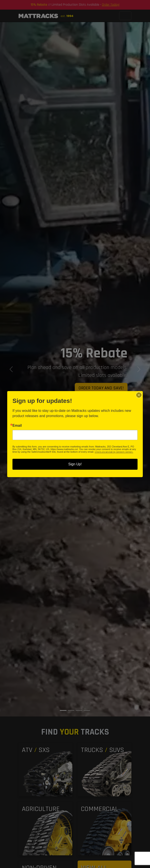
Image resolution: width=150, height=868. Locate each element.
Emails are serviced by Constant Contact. (114, 452)
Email (17, 426)
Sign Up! (75, 464)
